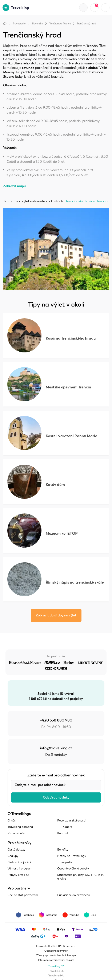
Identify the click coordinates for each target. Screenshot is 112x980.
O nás (12, 821)
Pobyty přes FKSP (19, 875)
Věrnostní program (20, 869)
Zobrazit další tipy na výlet (56, 615)
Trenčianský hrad (86, 24)
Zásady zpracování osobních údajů (56, 955)
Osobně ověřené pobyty (73, 869)
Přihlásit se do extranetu (73, 895)
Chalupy (13, 856)
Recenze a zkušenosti (71, 821)
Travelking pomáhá (20, 827)
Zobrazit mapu (14, 186)
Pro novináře (16, 833)
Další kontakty (56, 755)
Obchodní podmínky (56, 951)
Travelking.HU (56, 976)
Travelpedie (19, 24)
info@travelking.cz (56, 748)
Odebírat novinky (56, 797)
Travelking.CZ (56, 966)
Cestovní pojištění (19, 862)
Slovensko (37, 24)
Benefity (63, 850)
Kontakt (63, 833)
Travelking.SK (56, 971)
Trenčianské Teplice (60, 24)
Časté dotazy (16, 850)
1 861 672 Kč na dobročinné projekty (56, 699)
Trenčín (102, 201)
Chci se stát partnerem (23, 895)
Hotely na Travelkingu (72, 856)
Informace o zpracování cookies (56, 960)
